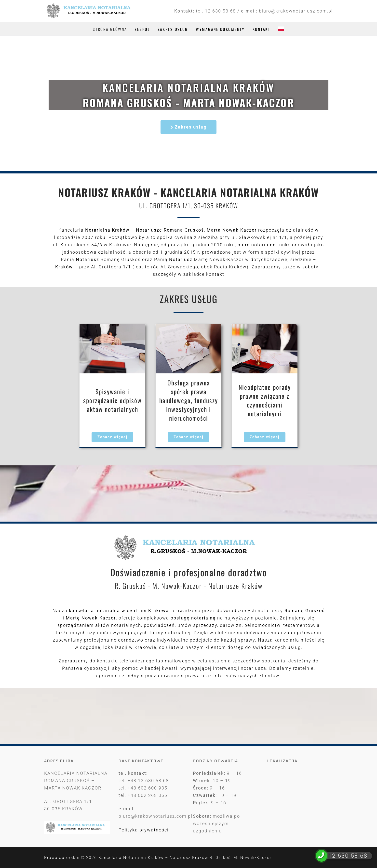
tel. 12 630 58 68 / (218, 11)
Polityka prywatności (144, 830)
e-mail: (250, 11)
